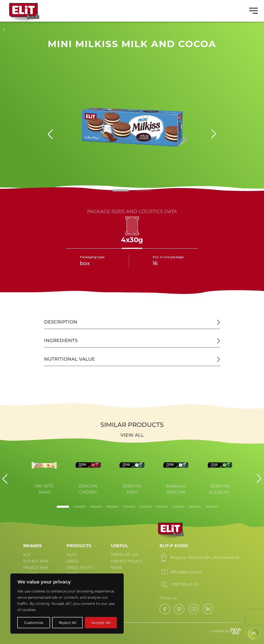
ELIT (27, 555)
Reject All (68, 623)
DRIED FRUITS (80, 567)
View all (132, 435)
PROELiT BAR (35, 567)
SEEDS (73, 561)
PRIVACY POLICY (126, 561)
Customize (34, 623)
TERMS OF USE (125, 555)
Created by (225, 631)
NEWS (117, 567)
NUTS (72, 555)
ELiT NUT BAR (36, 561)
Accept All (101, 623)
